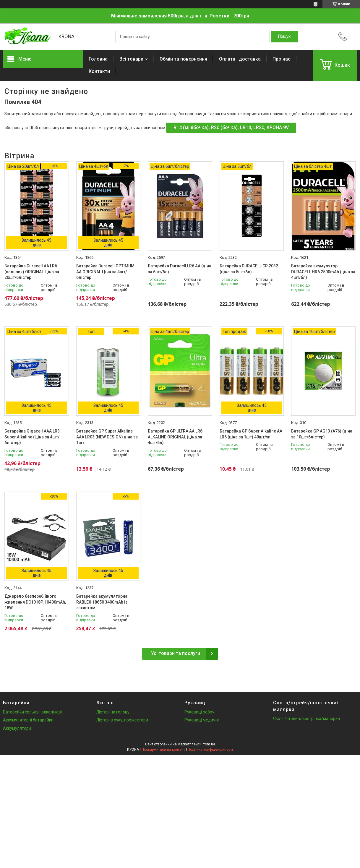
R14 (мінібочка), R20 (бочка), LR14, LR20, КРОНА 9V (231, 127)
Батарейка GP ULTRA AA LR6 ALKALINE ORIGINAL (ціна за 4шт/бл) (175, 437)
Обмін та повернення (183, 59)
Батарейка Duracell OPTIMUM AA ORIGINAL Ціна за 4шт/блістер (105, 272)
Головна (98, 59)
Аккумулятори (17, 728)
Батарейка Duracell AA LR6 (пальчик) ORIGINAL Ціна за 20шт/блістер (32, 272)
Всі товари (131, 59)
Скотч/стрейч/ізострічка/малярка (307, 719)
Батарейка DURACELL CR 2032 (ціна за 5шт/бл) (249, 269)
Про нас (282, 59)
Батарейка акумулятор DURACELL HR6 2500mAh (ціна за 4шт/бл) (323, 272)
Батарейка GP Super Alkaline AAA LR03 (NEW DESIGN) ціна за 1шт (107, 437)
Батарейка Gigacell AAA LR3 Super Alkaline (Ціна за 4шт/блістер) (32, 437)
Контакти (99, 71)
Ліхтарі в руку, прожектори (122, 720)
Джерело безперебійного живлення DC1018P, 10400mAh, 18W (35, 602)
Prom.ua (208, 744)
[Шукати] (284, 37)
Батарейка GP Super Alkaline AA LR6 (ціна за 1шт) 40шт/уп (251, 434)
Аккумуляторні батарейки (28, 720)
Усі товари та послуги (176, 653)
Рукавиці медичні (202, 720)
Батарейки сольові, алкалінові (32, 712)
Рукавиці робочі (200, 712)
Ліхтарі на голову (113, 712)
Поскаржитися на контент (163, 750)
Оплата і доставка (240, 59)
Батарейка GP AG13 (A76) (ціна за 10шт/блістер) (322, 434)
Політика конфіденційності (210, 750)
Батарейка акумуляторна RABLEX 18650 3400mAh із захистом (102, 602)
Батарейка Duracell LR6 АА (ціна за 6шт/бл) (180, 269)
